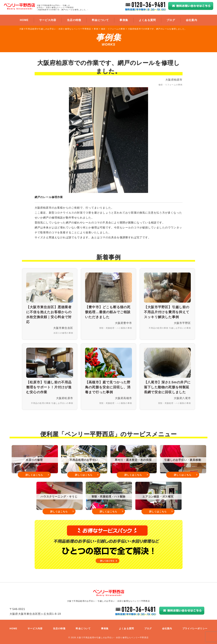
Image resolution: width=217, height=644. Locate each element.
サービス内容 (48, 20)
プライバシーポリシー (195, 628)
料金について (100, 20)
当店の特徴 (74, 20)
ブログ (171, 20)
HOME (24, 20)
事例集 (124, 20)
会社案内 (192, 20)
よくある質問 (147, 20)
